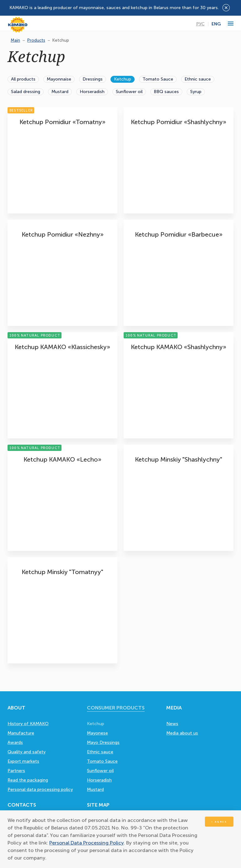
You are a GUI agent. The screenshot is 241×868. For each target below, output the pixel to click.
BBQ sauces (166, 92)
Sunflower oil (129, 92)
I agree (219, 822)
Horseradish (92, 92)
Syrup (196, 92)
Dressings (93, 79)
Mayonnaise (59, 79)
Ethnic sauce (198, 79)
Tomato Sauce (158, 79)
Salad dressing (26, 92)
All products (23, 79)
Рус (200, 24)
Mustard (60, 92)
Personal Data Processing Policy (86, 843)
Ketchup (123, 79)
